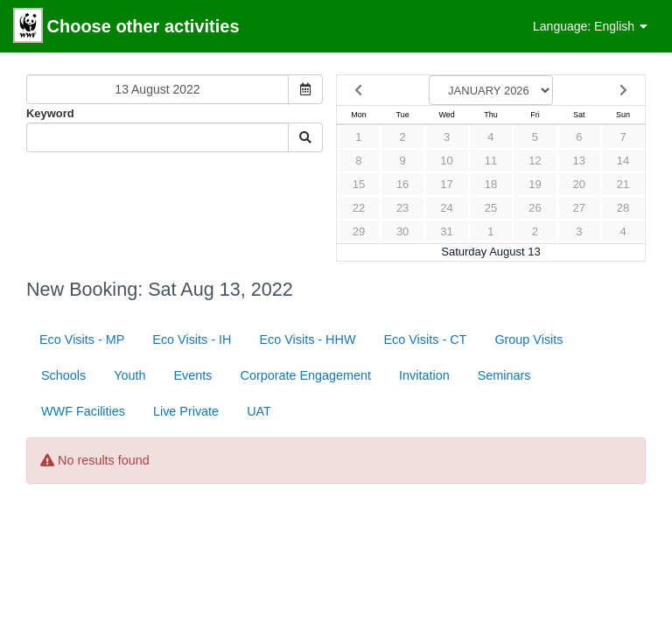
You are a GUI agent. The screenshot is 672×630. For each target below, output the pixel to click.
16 (402, 184)
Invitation (424, 375)
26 (535, 208)
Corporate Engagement (306, 375)
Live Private (186, 411)
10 (446, 161)
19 (535, 184)
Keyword (50, 113)
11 (491, 161)
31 (446, 231)
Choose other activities (126, 28)
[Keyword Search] (157, 137)
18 (491, 184)
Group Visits (528, 339)
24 (446, 208)
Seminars (504, 375)
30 (402, 231)
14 (623, 161)
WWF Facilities (83, 411)
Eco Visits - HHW (307, 339)
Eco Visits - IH (192, 339)
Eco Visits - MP (82, 339)
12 (535, 161)
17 (446, 184)
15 (359, 184)
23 (402, 208)
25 (491, 208)
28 (623, 208)
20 (579, 184)
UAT (259, 411)
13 (579, 161)
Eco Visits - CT (425, 339)
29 (359, 231)
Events (193, 375)
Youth (129, 375)
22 (359, 208)
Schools (63, 375)
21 (623, 184)
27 (579, 208)
